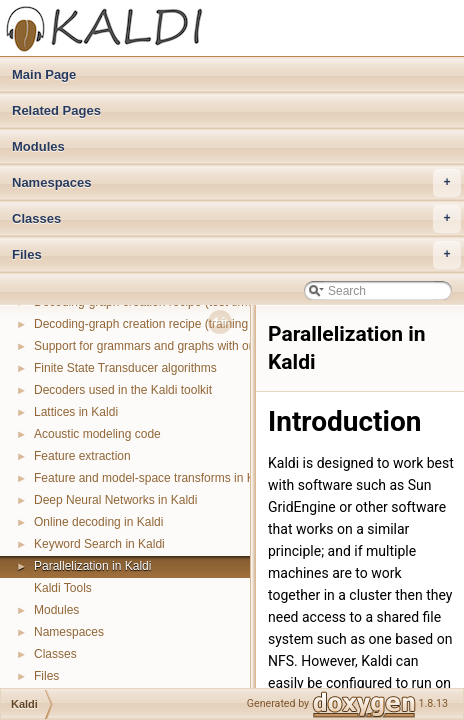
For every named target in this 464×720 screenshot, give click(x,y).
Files (236, 255)
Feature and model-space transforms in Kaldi (153, 478)
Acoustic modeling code (97, 434)
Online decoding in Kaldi (98, 522)
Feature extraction (82, 456)
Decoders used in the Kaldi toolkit (123, 390)
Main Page (44, 74)
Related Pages (56, 110)
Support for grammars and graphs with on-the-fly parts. (179, 346)
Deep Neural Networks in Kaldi (115, 500)
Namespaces (236, 183)
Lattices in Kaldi (76, 412)
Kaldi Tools (63, 588)
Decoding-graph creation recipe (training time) (156, 324)
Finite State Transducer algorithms (125, 368)
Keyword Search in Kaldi (99, 544)
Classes (236, 219)
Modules (38, 146)
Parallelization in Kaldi (92, 566)
